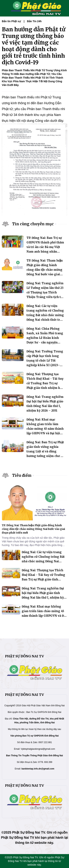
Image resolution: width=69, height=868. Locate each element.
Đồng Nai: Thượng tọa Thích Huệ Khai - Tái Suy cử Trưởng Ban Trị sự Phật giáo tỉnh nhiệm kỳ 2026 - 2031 (45, 383)
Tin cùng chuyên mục (33, 224)
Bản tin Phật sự (11, 21)
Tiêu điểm (22, 475)
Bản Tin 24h (34, 21)
